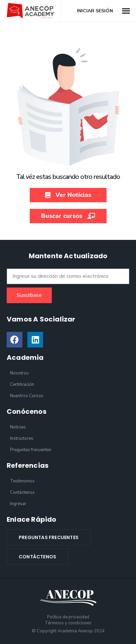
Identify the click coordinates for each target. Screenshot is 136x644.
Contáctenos (22, 492)
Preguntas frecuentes (31, 450)
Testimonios (22, 481)
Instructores (22, 438)
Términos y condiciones (68, 623)
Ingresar (18, 504)
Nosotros (19, 373)
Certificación (22, 384)
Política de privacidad (68, 617)
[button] (126, 10)
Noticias (18, 427)
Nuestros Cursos (27, 396)
